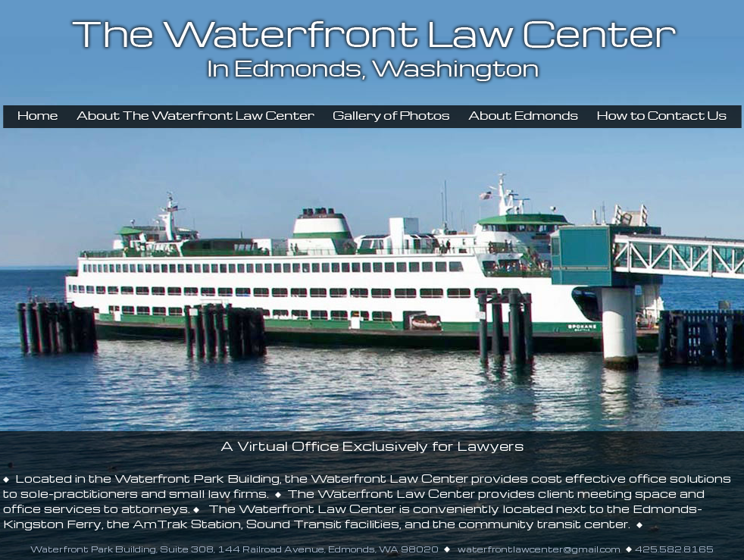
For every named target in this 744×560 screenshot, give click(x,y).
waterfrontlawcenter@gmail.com (538, 549)
